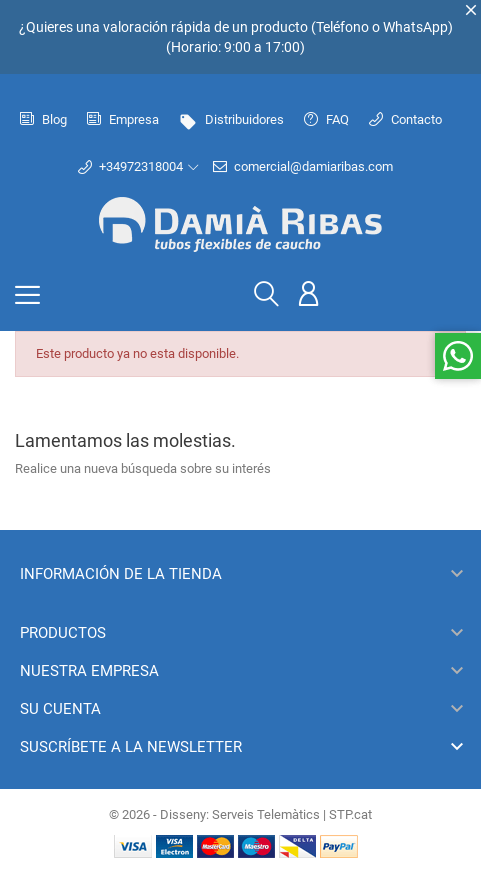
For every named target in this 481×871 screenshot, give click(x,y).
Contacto (405, 119)
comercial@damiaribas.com (303, 167)
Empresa (123, 119)
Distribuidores (231, 119)
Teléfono (342, 27)
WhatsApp (415, 27)
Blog (43, 119)
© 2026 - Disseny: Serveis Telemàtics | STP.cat (240, 814)
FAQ (326, 119)
